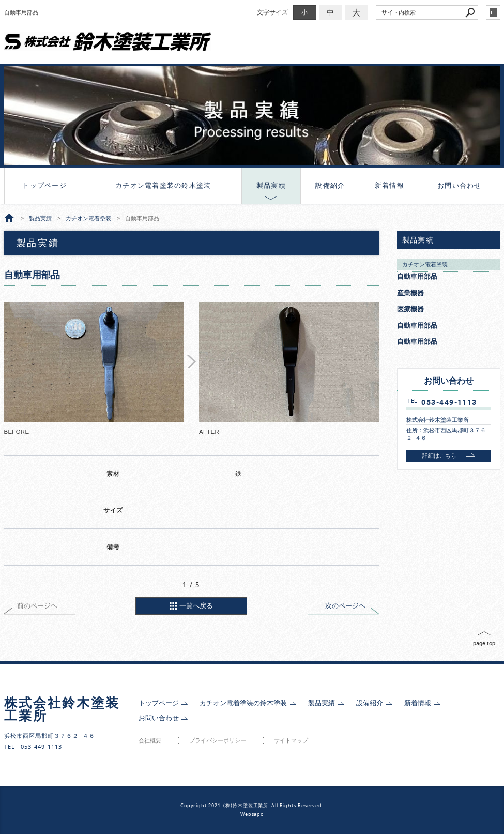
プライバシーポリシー (218, 741)
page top (484, 643)
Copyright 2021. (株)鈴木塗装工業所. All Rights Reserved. (252, 806)
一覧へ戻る (196, 606)
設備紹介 (330, 185)
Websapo (252, 814)
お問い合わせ (460, 185)
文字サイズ (272, 12)
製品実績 (271, 185)
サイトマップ (291, 741)
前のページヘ (37, 606)
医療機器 (410, 309)
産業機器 (410, 293)
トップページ (44, 185)
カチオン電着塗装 (425, 264)
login (493, 12)
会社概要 (150, 741)
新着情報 (390, 185)
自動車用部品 (417, 276)
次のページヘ (345, 606)
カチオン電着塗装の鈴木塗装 (163, 185)
